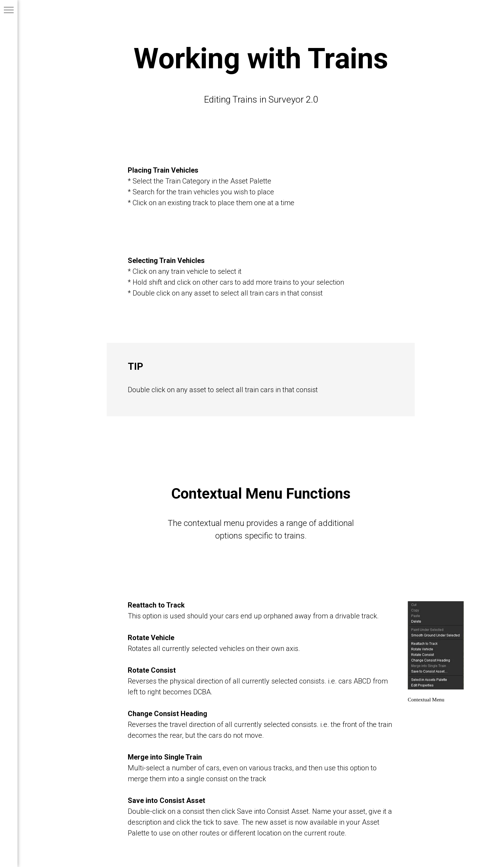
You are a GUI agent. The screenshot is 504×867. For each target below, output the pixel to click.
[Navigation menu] (9, 11)
